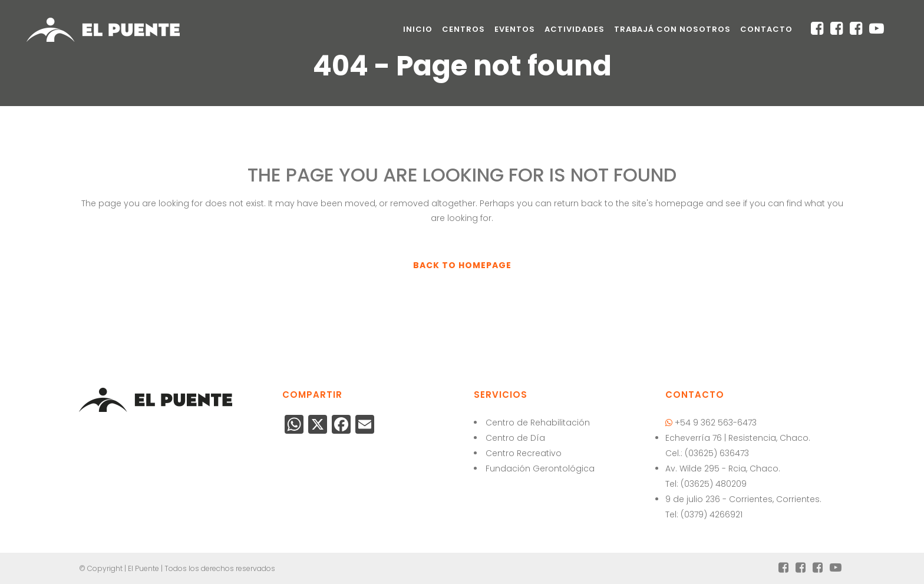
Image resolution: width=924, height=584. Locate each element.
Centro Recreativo (524, 453)
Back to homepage (462, 265)
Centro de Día (515, 438)
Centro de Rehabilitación (538, 423)
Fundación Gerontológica (540, 468)
